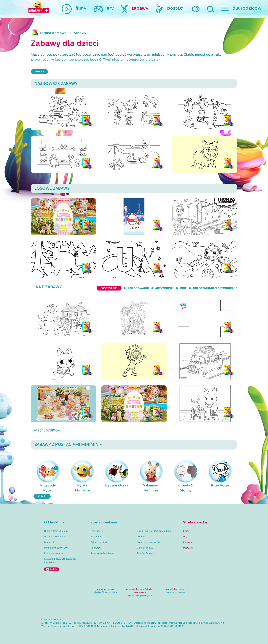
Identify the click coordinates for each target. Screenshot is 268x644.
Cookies (141, 537)
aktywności (164, 288)
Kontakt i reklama (54, 553)
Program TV (97, 531)
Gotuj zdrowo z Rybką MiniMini (154, 531)
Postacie (188, 548)
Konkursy (95, 548)
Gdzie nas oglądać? (55, 537)
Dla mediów (51, 542)
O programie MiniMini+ (57, 531)
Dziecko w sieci (99, 542)
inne (183, 288)
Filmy (186, 531)
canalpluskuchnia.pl (174, 589)
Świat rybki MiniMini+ (102, 553)
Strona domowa (53, 33)
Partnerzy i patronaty (56, 548)
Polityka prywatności (148, 542)
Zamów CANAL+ (145, 553)
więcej (39, 72)
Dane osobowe (145, 548)
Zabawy (188, 542)
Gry (185, 537)
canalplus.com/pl (105, 589)
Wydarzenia (97, 537)
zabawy (80, 33)
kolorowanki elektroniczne (215, 288)
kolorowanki (138, 288)
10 (56, 430)
